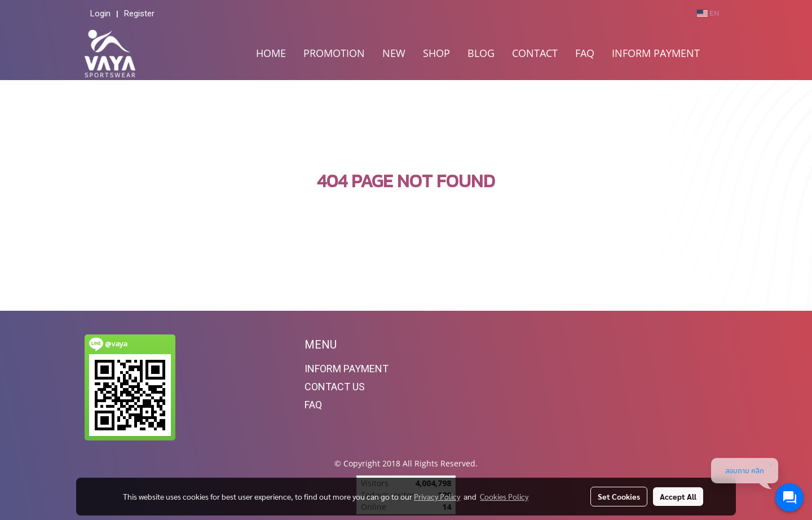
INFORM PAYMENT (656, 53)
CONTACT (535, 53)
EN (708, 13)
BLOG (481, 53)
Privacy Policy (437, 496)
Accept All (678, 496)
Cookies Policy (504, 496)
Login (100, 14)
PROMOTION (334, 53)
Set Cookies (619, 496)
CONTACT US (335, 387)
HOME (271, 53)
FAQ (585, 53)
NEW (394, 53)
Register (139, 14)
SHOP (436, 53)
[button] (718, 54)
